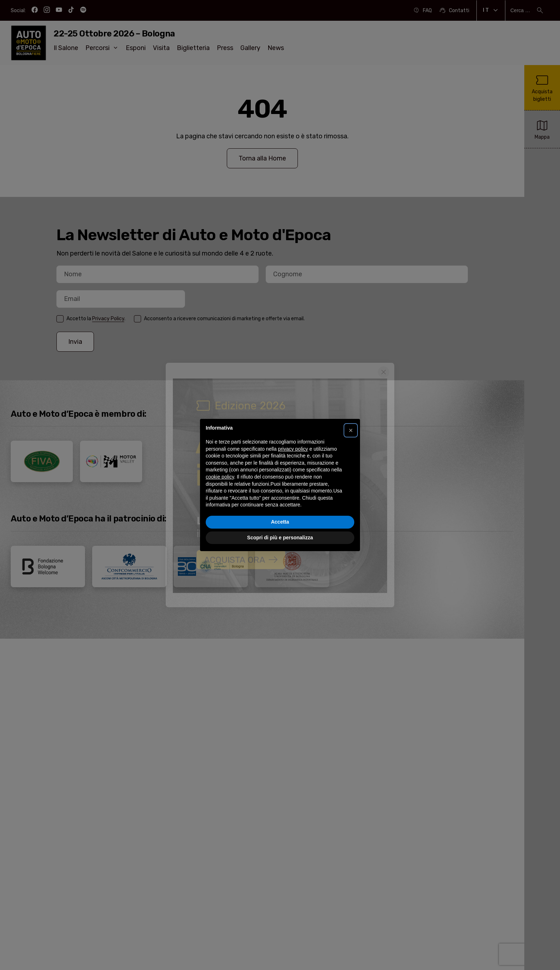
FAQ (422, 10)
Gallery (250, 48)
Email (57, 309)
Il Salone (66, 48)
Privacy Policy (108, 319)
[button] (351, 430)
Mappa (542, 129)
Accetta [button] (280, 522)
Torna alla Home (262, 158)
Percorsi (102, 48)
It (491, 10)
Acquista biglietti (542, 87)
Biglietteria (193, 48)
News (276, 48)
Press (225, 48)
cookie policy (220, 477)
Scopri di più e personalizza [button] (280, 538)
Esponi (136, 48)
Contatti (454, 10)
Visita (161, 48)
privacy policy (293, 449)
